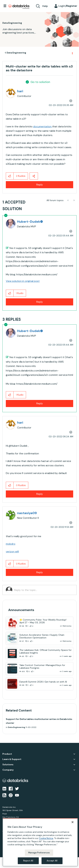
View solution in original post (23, 281)
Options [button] (72, 53)
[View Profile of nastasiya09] (27, 513)
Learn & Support (12, 759)
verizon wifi (12, 552)
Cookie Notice (46, 838)
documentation (43, 126)
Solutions (8, 765)
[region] (40, 842)
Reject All (28, 861)
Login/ (68, 6)
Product (7, 754)
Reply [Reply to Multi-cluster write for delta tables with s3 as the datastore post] (40, 185)
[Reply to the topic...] (44, 590)
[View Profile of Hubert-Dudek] (30, 222)
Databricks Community (19, 7)
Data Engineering (16, 53)
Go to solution (40, 82)
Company (8, 770)
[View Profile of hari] (20, 91)
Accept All (52, 861)
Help (45, 6)
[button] (10, 176)
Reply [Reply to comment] (40, 302)
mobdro (11, 544)
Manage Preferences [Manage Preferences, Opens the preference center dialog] (39, 853)
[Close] (73, 822)
